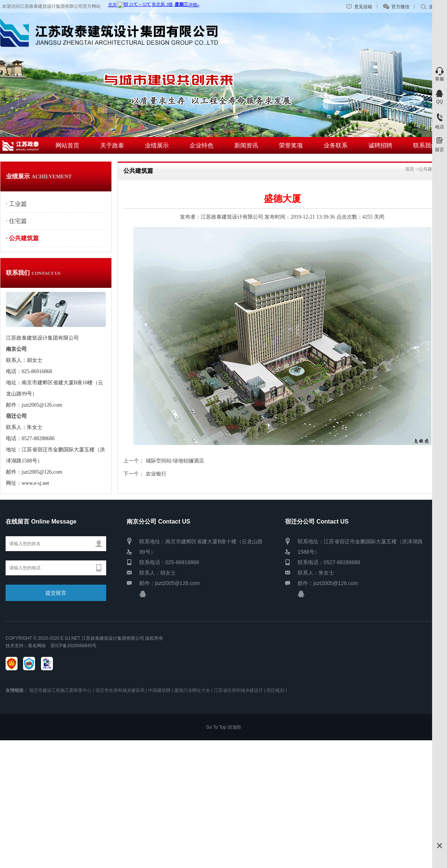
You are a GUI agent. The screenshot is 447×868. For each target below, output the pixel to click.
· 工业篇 (16, 204)
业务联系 (336, 145)
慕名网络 (37, 646)
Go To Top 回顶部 (223, 727)
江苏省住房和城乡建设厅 (238, 690)
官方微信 (400, 7)
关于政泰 (112, 145)
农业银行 (156, 474)
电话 (440, 127)
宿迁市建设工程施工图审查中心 (60, 690)
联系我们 (425, 145)
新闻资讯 (246, 145)
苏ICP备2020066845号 (72, 646)
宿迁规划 (275, 690)
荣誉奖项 (291, 145)
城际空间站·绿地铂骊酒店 (175, 461)
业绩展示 (157, 145)
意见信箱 (363, 7)
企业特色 (202, 145)
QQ (440, 102)
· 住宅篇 (16, 221)
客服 (440, 79)
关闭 (379, 217)
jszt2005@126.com (177, 583)
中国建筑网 (159, 690)
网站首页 (67, 145)
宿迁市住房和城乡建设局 (120, 690)
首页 (410, 169)
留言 (440, 150)
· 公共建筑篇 (22, 238)
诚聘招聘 (380, 145)
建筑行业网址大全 (192, 690)
